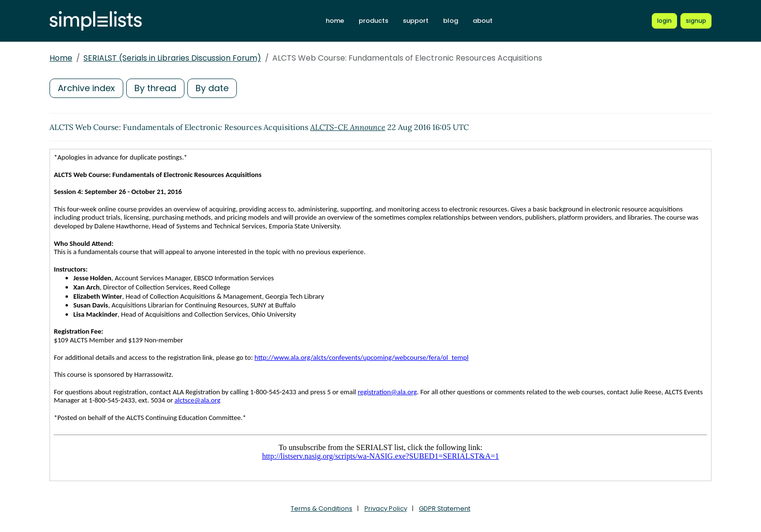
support (416, 21)
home (335, 21)
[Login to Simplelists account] (664, 21)
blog (451, 21)
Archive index (86, 88)
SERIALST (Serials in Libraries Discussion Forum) (172, 58)
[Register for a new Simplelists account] (696, 21)
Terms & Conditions (322, 508)
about (483, 21)
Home (61, 58)
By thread (155, 88)
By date (212, 88)
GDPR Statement (445, 508)
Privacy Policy (386, 508)
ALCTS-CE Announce (348, 127)
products (373, 21)
